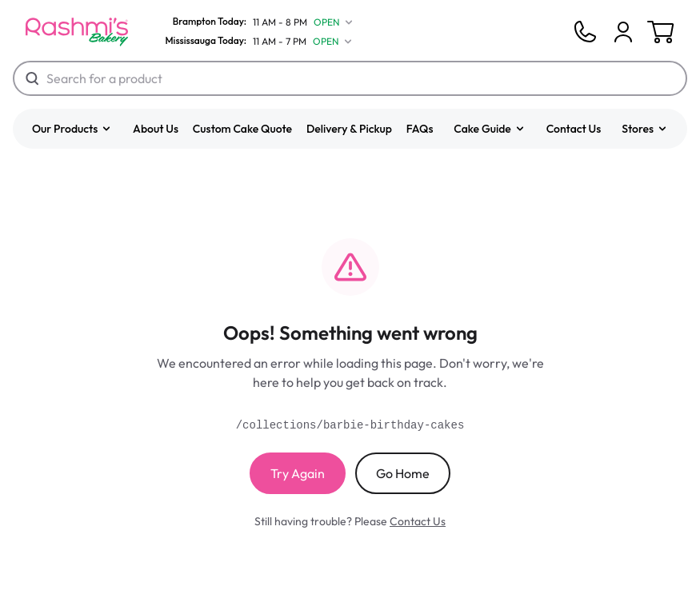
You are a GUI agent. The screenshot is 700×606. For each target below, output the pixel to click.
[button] (72, 129)
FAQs (420, 129)
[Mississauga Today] (255, 42)
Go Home (403, 473)
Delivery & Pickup (349, 129)
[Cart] (623, 32)
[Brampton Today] (256, 22)
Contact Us (574, 129)
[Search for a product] (350, 78)
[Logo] (77, 32)
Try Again (298, 473)
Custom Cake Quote (242, 129)
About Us (156, 129)
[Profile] (623, 32)
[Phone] (585, 32)
